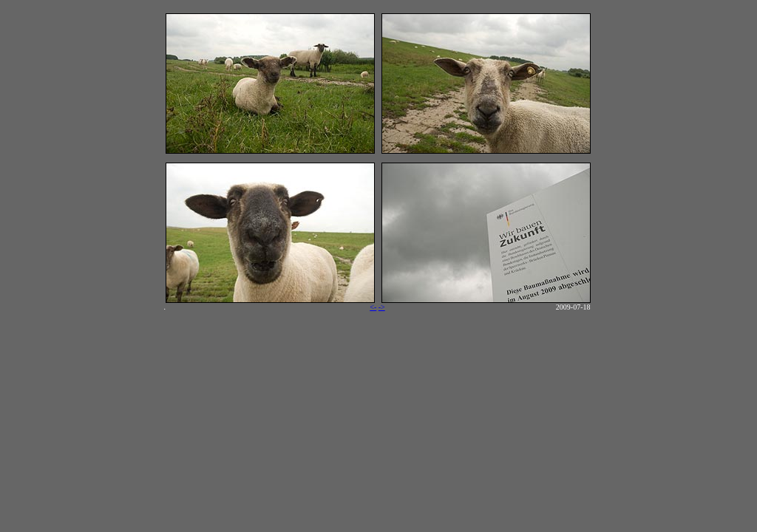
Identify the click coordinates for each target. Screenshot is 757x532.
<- (373, 307)
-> (382, 307)
